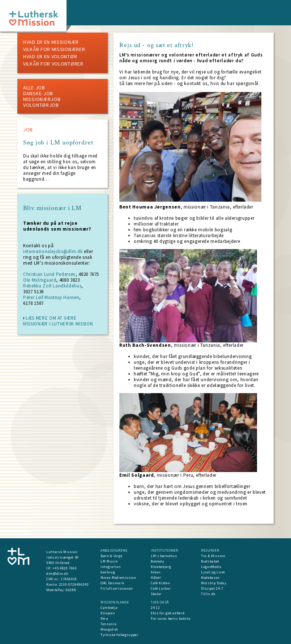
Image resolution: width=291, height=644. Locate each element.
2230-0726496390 (74, 584)
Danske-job (38, 93)
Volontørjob (41, 105)
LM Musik (109, 561)
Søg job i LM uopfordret (58, 143)
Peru (104, 618)
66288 (71, 590)
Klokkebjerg (161, 567)
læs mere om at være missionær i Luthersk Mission (58, 321)
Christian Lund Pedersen (49, 274)
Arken (156, 572)
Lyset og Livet (213, 572)
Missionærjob (42, 99)
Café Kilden (160, 583)
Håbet (156, 578)
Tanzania (108, 624)
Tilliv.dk (208, 594)
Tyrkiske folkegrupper (119, 635)
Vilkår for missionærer (54, 49)
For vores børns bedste (170, 618)
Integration (111, 567)
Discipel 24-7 (212, 588)
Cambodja (109, 608)
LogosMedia (211, 567)
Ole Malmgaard (40, 280)
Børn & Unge (111, 556)
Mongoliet (109, 629)
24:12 (155, 608)
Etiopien (108, 613)
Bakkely (158, 561)
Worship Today (214, 583)
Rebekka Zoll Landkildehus (52, 286)
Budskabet (210, 561)
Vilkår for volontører (53, 64)
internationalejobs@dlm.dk (53, 251)
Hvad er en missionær (51, 42)
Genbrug (108, 572)
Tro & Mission (213, 556)
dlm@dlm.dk (57, 574)
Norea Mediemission (118, 578)
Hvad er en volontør (50, 56)
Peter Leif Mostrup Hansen (51, 297)
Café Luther (161, 588)
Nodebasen (210, 578)
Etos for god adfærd (168, 613)
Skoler (156, 594)
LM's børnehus (164, 556)
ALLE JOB (34, 88)
